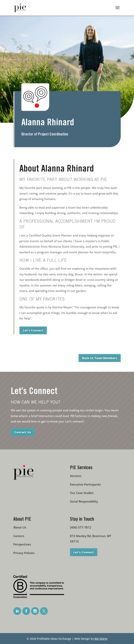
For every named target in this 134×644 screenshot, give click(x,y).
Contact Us (23, 432)
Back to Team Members (100, 358)
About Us (20, 527)
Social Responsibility (84, 501)
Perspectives (22, 544)
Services (76, 476)
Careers (19, 536)
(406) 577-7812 (81, 527)
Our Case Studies (82, 493)
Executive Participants (85, 484)
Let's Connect (33, 330)
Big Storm (101, 639)
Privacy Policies (24, 553)
